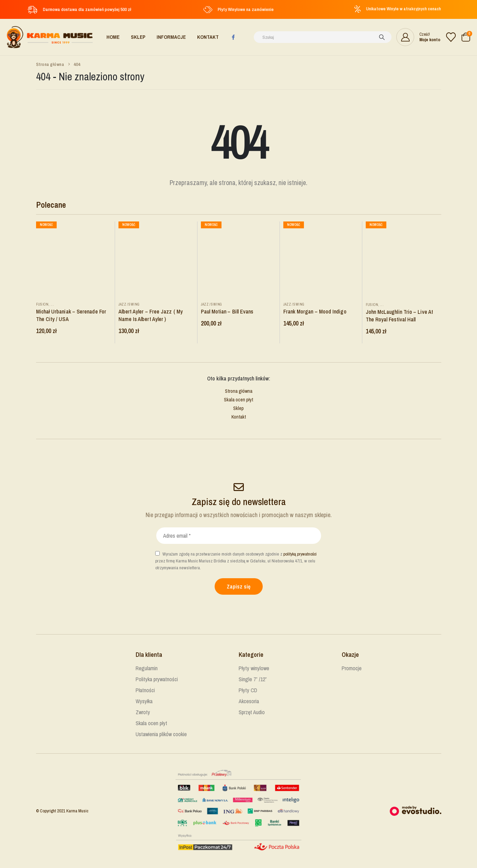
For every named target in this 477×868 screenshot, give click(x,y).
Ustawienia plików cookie (161, 734)
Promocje (352, 668)
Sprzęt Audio (252, 712)
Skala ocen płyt (239, 400)
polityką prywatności (300, 554)
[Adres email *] (239, 536)
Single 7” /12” (253, 679)
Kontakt (208, 37)
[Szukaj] (382, 37)
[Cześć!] (418, 37)
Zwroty (143, 712)
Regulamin (147, 668)
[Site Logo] (50, 37)
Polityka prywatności (157, 679)
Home (113, 37)
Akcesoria (249, 701)
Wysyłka (144, 701)
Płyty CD (248, 690)
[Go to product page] (74, 259)
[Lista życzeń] (451, 37)
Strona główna (239, 391)
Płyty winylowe (254, 668)
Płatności (145, 690)
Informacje (171, 37)
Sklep (138, 37)
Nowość (46, 225)
